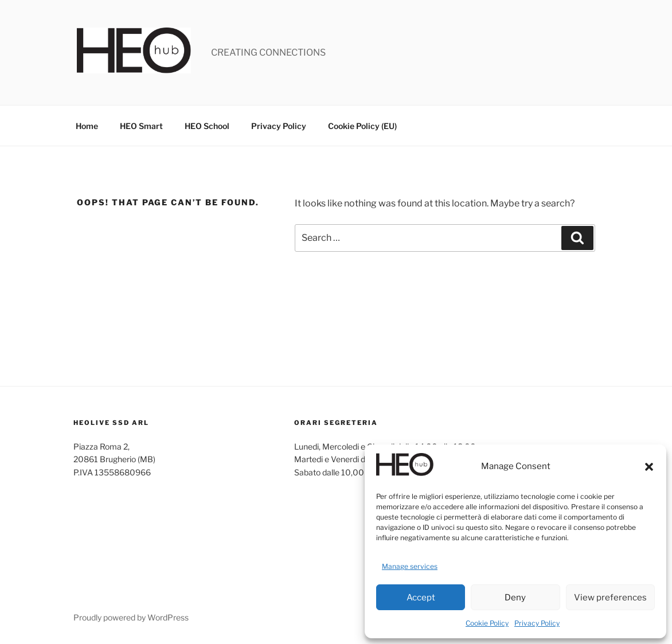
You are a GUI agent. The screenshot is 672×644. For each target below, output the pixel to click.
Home (87, 126)
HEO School (207, 126)
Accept (421, 598)
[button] (649, 467)
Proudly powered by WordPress (131, 617)
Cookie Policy (487, 623)
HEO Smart (141, 126)
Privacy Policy (537, 623)
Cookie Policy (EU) (362, 126)
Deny (515, 598)
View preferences (610, 598)
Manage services (410, 566)
